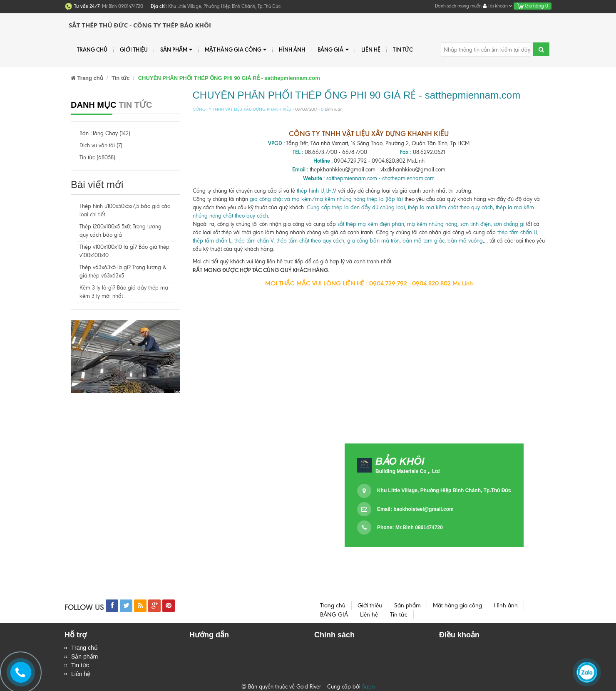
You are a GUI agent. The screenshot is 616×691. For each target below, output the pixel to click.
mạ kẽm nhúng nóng (432, 224)
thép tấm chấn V (254, 241)
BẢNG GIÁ (333, 50)
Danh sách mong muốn (458, 6)
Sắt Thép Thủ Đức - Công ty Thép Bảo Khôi (140, 25)
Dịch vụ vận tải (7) (101, 145)
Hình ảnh (292, 50)
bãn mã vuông (465, 241)
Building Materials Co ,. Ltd (408, 471)
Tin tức (80, 665)
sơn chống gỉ (509, 224)
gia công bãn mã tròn (373, 241)
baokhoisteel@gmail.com (423, 509)
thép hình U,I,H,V (317, 191)
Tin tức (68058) (97, 157)
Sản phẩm (176, 50)
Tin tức (403, 50)
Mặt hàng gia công (236, 50)
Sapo (368, 687)
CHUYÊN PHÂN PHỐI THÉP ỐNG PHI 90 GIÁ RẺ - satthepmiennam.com (357, 95)
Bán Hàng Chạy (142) (105, 133)
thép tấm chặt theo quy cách (310, 241)
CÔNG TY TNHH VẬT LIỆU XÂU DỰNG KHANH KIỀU (242, 109)
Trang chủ (84, 648)
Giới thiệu (134, 50)
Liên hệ (371, 50)
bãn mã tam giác (423, 241)
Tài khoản (498, 6)
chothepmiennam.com (408, 178)
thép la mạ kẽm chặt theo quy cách (450, 207)
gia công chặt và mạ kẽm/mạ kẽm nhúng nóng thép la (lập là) (326, 199)
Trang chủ (92, 50)
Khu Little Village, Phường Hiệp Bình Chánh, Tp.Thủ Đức (444, 490)
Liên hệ (81, 674)
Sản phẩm (84, 656)
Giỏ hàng (533, 6)
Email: (415, 509)
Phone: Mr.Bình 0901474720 (410, 528)
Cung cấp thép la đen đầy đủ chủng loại (356, 207)
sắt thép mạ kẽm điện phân (371, 224)
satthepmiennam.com (352, 178)
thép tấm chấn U (517, 232)
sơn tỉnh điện (476, 224)
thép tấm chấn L (212, 241)
